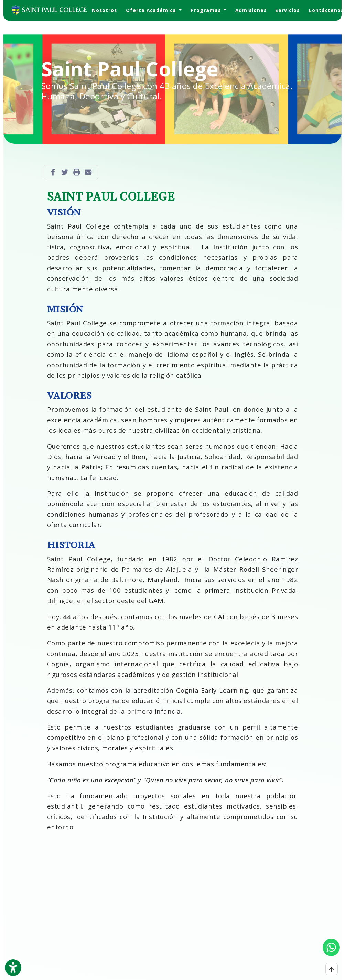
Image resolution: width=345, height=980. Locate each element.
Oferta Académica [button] (152, 10)
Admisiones (251, 10)
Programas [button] (207, 10)
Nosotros (104, 10)
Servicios (287, 10)
